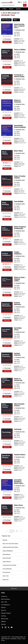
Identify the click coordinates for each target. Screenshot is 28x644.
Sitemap (3, 624)
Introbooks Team (20, 30)
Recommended (7, 558)
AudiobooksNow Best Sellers (10, 547)
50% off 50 (6, 576)
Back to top (14, 588)
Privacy (19, 639)
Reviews (3, 608)
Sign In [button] (20, 2)
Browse (11, 9)
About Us (4, 610)
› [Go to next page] (19, 531)
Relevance (6, 20)
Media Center (5, 619)
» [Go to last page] (21, 531)
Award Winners (7, 562)
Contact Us (4, 596)
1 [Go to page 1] (11, 531)
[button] (5, 9)
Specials (18, 9)
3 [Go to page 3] (17, 531)
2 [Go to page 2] (14, 531)
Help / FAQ (4, 602)
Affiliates (3, 622)
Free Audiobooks (7, 569)
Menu (4, 9)
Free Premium (6, 572)
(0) (25, 2)
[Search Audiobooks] (25, 5)
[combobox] (14, 5)
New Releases (6, 554)
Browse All (6, 580)
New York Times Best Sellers (10, 544)
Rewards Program (6, 613)
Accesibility (13, 639)
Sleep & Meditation (8, 551)
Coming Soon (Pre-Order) (9, 565)
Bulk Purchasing (5, 599)
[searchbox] (12, 5)
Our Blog (3, 616)
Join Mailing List (6, 605)
